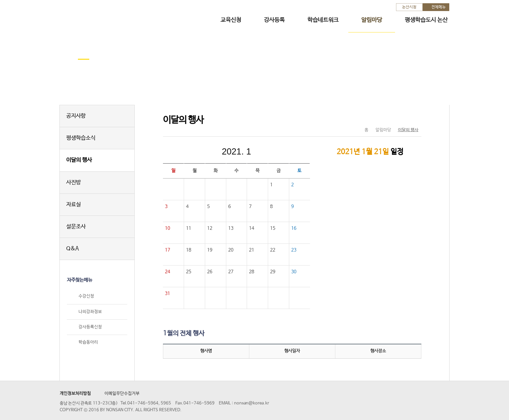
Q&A (73, 249)
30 (294, 272)
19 (210, 250)
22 (273, 250)
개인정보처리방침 (75, 394)
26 (210, 272)
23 (294, 250)
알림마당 (372, 20)
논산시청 (409, 7)
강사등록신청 (90, 327)
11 (189, 228)
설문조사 (76, 227)
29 (273, 272)
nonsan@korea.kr (252, 403)
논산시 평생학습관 (106, 16)
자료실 (74, 205)
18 (189, 250)
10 (168, 228)
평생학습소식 (81, 138)
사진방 (74, 183)
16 (294, 228)
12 (210, 228)
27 (231, 272)
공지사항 (76, 116)
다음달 (280, 152)
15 (273, 228)
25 (189, 272)
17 (168, 250)
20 (231, 250)
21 (252, 250)
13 (231, 228)
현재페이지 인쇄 (414, 117)
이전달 (193, 152)
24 (168, 272)
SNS (400, 117)
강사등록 (274, 20)
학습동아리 (88, 342)
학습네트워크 (323, 20)
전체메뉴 (439, 7)
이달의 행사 (79, 160)
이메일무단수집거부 (122, 394)
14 (252, 228)
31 (168, 293)
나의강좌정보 (90, 312)
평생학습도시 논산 (426, 20)
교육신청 (231, 20)
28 (252, 272)
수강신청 (86, 296)
